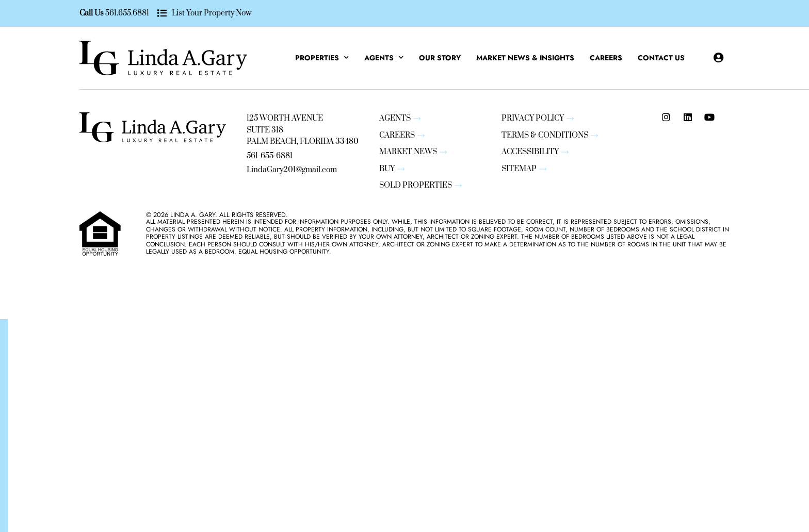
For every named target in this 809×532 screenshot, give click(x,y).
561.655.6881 (127, 13)
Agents (384, 58)
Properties (322, 58)
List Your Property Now (211, 13)
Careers (606, 58)
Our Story (440, 58)
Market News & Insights (525, 58)
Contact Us (661, 58)
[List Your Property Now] (162, 14)
